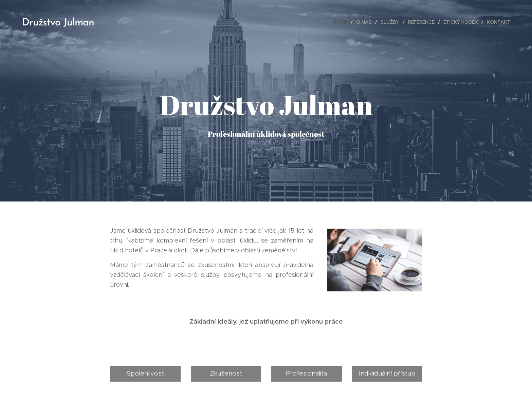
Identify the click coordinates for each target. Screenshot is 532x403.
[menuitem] (342, 22)
